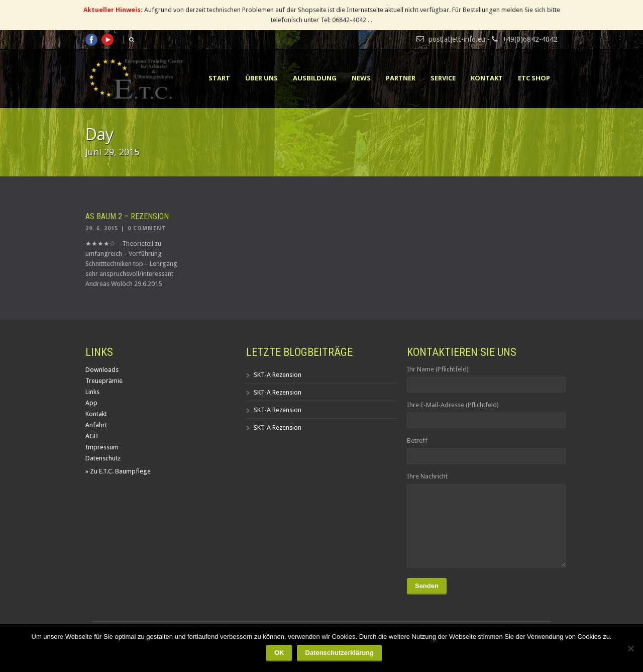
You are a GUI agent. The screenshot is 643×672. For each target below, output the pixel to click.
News (361, 78)
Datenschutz (103, 458)
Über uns (261, 78)
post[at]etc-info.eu (457, 39)
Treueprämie (104, 381)
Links (92, 392)
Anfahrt (96, 425)
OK (279, 653)
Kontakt (487, 78)
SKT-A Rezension (278, 375)
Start (219, 78)
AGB (92, 436)
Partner (401, 78)
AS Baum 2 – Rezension (127, 216)
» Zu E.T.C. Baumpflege (118, 471)
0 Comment (147, 228)
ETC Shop (534, 78)
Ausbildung (315, 78)
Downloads (102, 370)
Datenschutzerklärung (339, 653)
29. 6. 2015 (102, 228)
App (91, 403)
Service (443, 78)
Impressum (102, 447)
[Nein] (630, 648)
